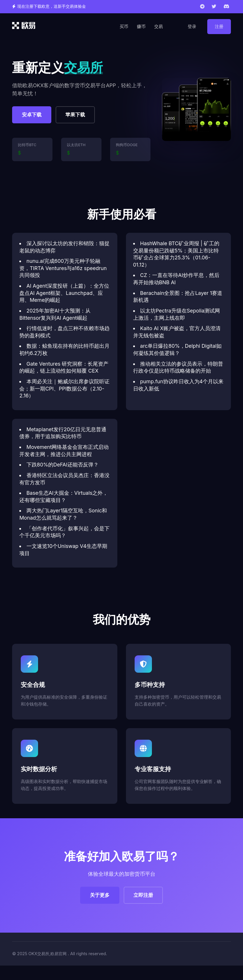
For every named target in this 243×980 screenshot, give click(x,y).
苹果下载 (75, 115)
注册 (219, 26)
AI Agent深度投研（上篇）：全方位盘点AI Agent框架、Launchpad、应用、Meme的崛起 (64, 293)
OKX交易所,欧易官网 (48, 954)
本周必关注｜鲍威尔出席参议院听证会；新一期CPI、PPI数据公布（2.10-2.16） (64, 388)
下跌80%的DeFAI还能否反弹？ (63, 465)
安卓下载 (32, 115)
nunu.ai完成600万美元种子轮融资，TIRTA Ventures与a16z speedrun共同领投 (63, 268)
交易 (159, 26)
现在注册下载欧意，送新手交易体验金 (52, 6)
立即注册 (143, 895)
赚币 (141, 26)
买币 (124, 26)
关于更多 (100, 895)
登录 (192, 26)
